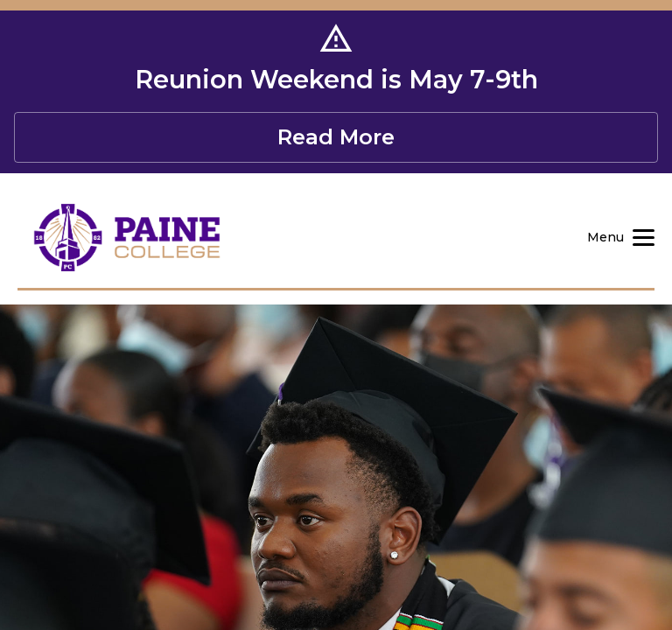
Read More (336, 137)
